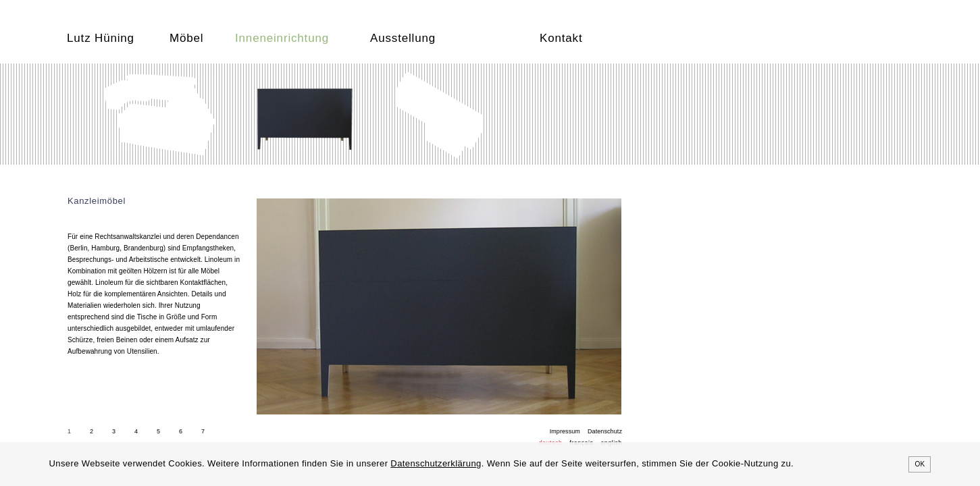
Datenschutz (605, 431)
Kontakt (561, 38)
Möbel (186, 38)
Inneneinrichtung (282, 38)
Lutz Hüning (101, 38)
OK (920, 464)
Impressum (565, 431)
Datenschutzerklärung (436, 463)
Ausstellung (403, 38)
